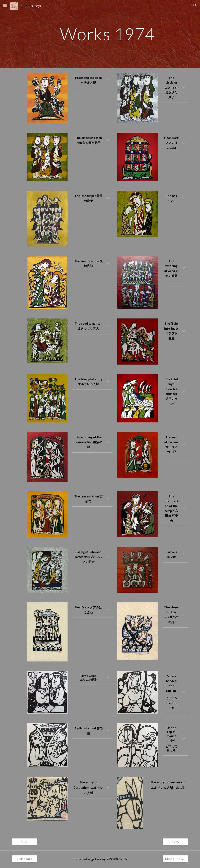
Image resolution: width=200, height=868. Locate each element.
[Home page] (25, 859)
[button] (5, 5)
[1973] (25, 842)
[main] (107, 34)
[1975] (175, 842)
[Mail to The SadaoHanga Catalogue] (175, 859)
